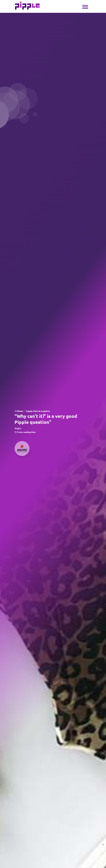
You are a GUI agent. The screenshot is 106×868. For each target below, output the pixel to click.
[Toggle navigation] (85, 6)
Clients (19, 411)
